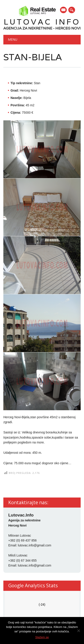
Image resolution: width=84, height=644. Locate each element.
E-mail (64, 10)
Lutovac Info (42, 22)
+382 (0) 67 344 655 (23, 560)
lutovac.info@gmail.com (35, 545)
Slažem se (42, 637)
